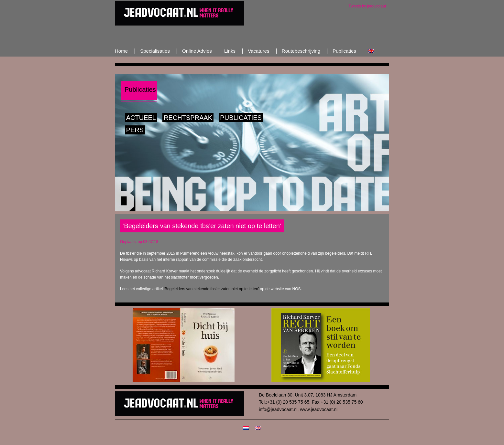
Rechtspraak (188, 118)
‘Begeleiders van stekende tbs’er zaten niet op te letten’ (211, 289)
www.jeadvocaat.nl (319, 409)
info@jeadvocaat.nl (278, 409)
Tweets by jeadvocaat (367, 6)
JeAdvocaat (180, 13)
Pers (135, 130)
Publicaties (241, 118)
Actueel (141, 118)
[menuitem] (371, 51)
